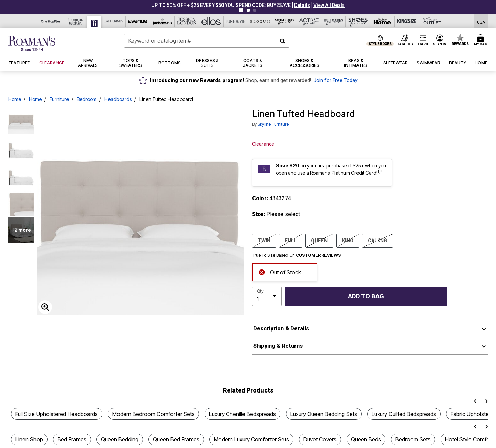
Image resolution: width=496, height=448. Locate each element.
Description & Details (281, 329)
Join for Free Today (335, 80)
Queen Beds (366, 439)
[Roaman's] (94, 22)
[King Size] (407, 21)
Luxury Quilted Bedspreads (404, 414)
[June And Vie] (236, 21)
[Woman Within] (75, 21)
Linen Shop (29, 439)
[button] (302, 5)
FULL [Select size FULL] (291, 240)
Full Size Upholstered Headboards (57, 414)
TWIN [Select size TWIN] (264, 240)
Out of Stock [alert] (280, 272)
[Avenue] (138, 21)
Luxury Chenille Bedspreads (242, 414)
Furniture (59, 99)
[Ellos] (211, 21)
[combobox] (207, 41)
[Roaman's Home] (32, 43)
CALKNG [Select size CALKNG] (378, 240)
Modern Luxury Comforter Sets (251, 439)
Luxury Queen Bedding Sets (324, 414)
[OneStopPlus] (51, 21)
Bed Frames (72, 439)
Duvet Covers (320, 439)
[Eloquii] (260, 21)
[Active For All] (309, 21)
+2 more (21, 230)
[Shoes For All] (358, 21)
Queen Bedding (120, 439)
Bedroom (87, 99)
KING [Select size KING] (348, 240)
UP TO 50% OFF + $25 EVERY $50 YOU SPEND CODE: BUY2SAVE (221, 5)
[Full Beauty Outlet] (431, 21)
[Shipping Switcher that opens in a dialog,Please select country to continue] (481, 22)
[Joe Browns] (162, 21)
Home (15, 99)
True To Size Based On (297, 255)
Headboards (118, 99)
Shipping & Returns (278, 346)
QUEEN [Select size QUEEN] (319, 240)
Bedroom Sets (413, 439)
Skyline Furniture (273, 124)
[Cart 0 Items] (482, 41)
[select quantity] (267, 296)
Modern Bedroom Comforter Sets (153, 414)
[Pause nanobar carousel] (241, 10)
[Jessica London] (187, 21)
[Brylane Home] (383, 21)
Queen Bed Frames (176, 439)
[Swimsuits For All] (285, 21)
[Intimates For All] (334, 21)
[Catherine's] (113, 21)
